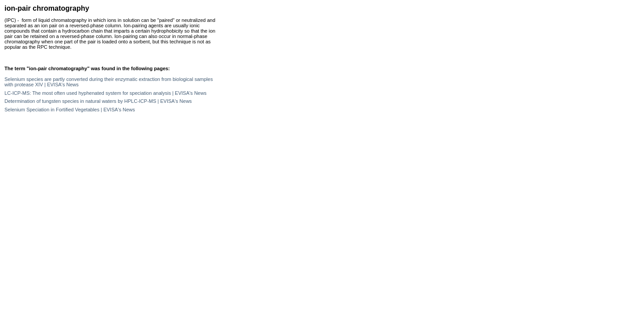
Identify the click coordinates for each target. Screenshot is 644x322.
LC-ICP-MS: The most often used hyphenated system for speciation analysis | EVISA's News (106, 93)
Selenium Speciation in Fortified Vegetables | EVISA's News (70, 110)
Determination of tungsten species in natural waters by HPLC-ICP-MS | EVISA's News (98, 101)
